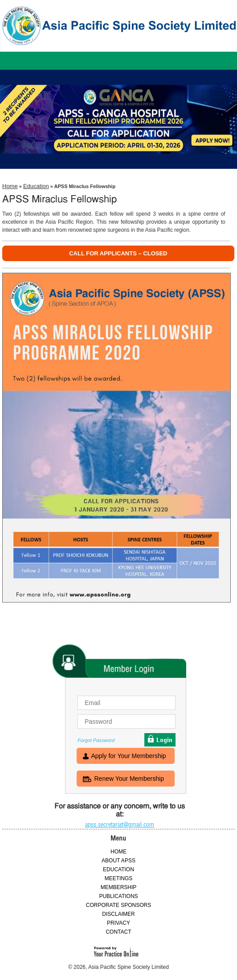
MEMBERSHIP (119, 887)
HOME (118, 852)
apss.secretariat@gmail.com (120, 824)
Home (10, 186)
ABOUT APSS (118, 861)
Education (36, 186)
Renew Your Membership (129, 779)
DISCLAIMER (118, 914)
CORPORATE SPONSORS (118, 905)
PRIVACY (118, 923)
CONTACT (118, 932)
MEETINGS (119, 878)
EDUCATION (118, 869)
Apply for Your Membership (129, 757)
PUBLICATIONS (118, 896)
